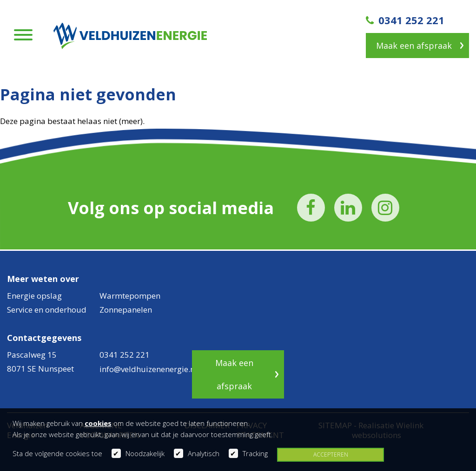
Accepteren (331, 455)
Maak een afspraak (414, 46)
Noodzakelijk (145, 453)
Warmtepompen (130, 296)
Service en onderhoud (47, 310)
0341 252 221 (405, 20)
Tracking (255, 453)
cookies (98, 423)
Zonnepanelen (126, 310)
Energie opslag (34, 296)
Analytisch (204, 453)
